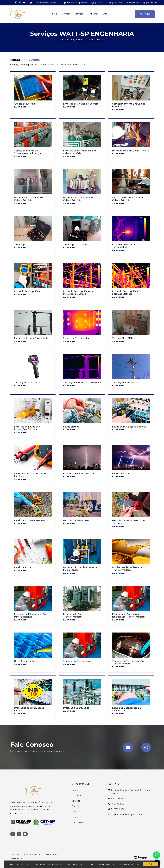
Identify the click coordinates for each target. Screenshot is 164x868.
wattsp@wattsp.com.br (75, 3)
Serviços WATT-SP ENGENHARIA (86, 40)
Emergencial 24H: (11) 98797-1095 (142, 3)
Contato (145, 14)
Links (105, 14)
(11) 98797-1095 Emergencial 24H (126, 815)
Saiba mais (20, 107)
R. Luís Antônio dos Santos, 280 (45, 3)
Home (55, 14)
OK (150, 864)
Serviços (80, 14)
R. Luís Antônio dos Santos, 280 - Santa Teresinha (129, 792)
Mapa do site (78, 822)
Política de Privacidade (80, 864)
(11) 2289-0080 (116, 3)
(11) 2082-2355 (98, 3)
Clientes (94, 14)
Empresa (66, 14)
